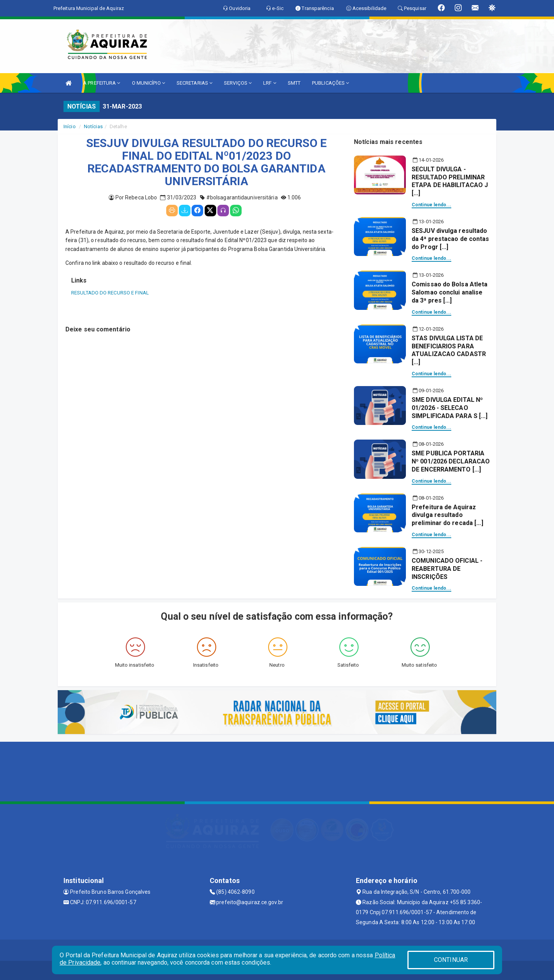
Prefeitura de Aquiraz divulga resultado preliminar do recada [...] (447, 515)
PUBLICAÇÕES (330, 83)
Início (70, 126)
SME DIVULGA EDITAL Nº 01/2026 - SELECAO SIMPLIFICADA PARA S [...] (450, 408)
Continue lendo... (431, 205)
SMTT (294, 83)
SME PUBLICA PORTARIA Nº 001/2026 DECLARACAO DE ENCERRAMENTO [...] (451, 461)
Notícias (93, 126)
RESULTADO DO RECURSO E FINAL (110, 293)
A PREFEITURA (102, 83)
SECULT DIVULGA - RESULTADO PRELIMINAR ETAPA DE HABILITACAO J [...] (450, 181)
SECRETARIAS (194, 83)
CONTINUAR (451, 960)
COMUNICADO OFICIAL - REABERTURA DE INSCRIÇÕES (447, 569)
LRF (270, 83)
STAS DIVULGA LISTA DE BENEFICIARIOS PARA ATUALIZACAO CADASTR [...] (449, 350)
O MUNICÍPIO (149, 83)
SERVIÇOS (238, 83)
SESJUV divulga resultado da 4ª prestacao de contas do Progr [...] (451, 239)
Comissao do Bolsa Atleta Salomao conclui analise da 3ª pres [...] (450, 292)
